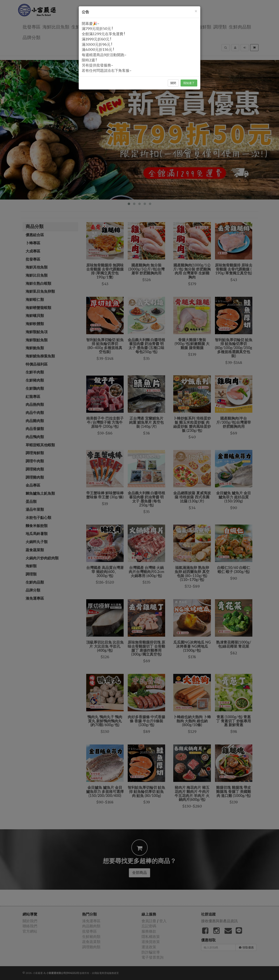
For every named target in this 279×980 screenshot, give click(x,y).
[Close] (196, 11)
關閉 (173, 83)
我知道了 (189, 83)
